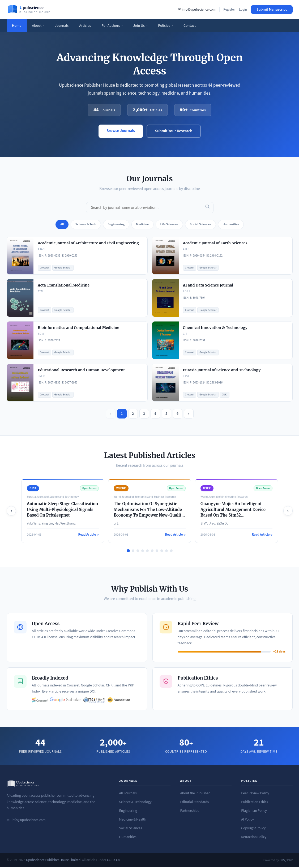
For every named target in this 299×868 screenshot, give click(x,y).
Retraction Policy (254, 838)
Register (229, 10)
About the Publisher (195, 794)
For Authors (112, 26)
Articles (85, 26)
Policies (165, 26)
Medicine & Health (133, 820)
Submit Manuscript (272, 10)
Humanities (128, 838)
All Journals (128, 794)
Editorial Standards (194, 803)
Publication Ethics (255, 803)
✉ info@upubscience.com (197, 10)
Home (17, 26)
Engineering (128, 812)
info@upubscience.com (29, 821)
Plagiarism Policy (254, 812)
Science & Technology (135, 803)
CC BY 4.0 (114, 861)
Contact (190, 26)
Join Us (140, 26)
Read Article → (88, 535)
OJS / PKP (286, 861)
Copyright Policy (253, 829)
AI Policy (247, 820)
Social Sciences (131, 829)
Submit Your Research (174, 131)
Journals (62, 26)
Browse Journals (121, 131)
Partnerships (189, 812)
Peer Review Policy (255, 794)
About (38, 26)
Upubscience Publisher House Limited (53, 861)
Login (243, 10)
